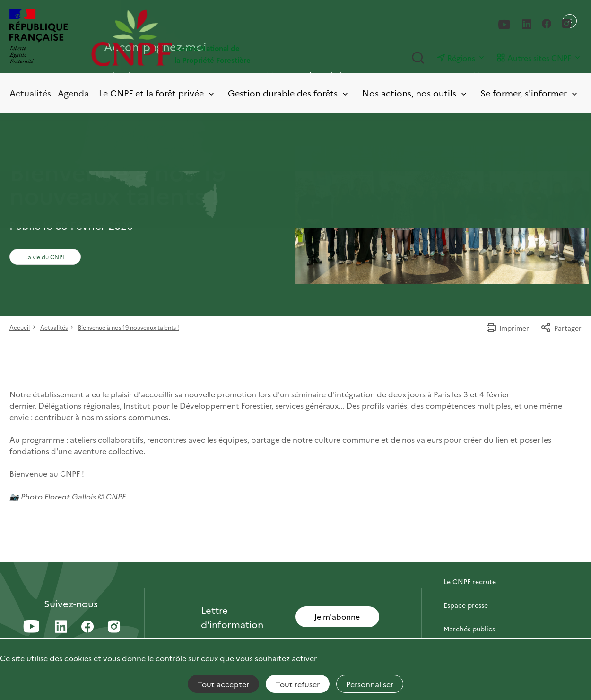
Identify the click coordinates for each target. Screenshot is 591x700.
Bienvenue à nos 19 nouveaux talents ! (129, 327)
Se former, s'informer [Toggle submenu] (530, 93)
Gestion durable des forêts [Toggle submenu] (289, 93)
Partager (561, 328)
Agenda (73, 93)
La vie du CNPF (45, 257)
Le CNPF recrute (470, 581)
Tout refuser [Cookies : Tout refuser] (298, 684)
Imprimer (507, 328)
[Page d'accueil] (193, 38)
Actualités (30, 93)
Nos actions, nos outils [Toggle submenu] (415, 93)
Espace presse (466, 605)
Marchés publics (469, 629)
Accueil (20, 327)
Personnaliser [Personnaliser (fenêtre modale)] (370, 684)
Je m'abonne (337, 616)
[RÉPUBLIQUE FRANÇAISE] (39, 38)
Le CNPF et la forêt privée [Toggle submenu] (157, 93)
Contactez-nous (469, 558)
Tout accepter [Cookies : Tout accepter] (223, 684)
